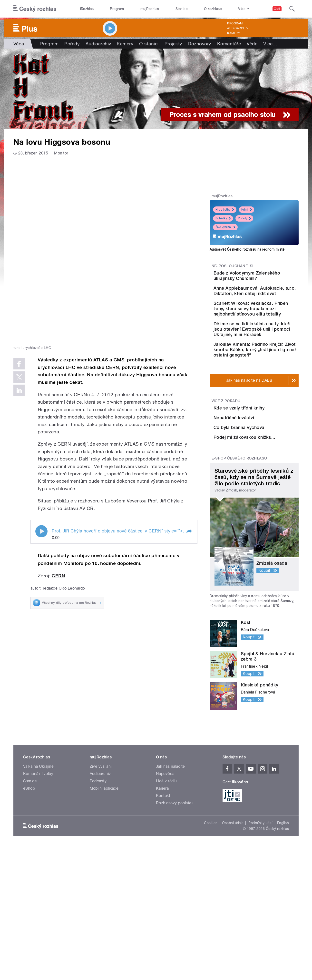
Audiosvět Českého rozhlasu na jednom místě (247, 249)
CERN (58, 392)
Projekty (173, 44)
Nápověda (165, 859)
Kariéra (162, 873)
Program (117, 9)
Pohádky (223, 218)
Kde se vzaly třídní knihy (266, 443)
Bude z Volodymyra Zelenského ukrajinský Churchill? (264, 278)
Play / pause (41, 347)
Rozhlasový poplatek (175, 888)
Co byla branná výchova (266, 488)
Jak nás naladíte (171, 852)
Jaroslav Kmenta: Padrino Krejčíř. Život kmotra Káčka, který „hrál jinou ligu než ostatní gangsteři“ (268, 382)
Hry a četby (225, 210)
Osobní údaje (233, 908)
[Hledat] (292, 9)
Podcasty (98, 866)
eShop (29, 873)
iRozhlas (87, 9)
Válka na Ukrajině (38, 852)
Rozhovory (200, 44)
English (283, 908)
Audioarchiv (238, 28)
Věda (19, 44)
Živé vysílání (225, 227)
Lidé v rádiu (166, 866)
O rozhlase (213, 9)
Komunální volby (38, 859)
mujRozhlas (150, 9)
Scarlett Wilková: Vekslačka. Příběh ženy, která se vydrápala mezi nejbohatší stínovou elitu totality (267, 328)
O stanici (149, 44)
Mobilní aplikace (104, 873)
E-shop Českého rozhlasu (239, 543)
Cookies (211, 908)
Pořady (72, 44)
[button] (189, 347)
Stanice (182, 9)
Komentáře (229, 44)
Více (270, 44)
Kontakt (163, 881)
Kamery (234, 33)
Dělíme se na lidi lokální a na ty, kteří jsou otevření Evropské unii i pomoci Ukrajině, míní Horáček (268, 356)
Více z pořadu (226, 436)
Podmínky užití (260, 908)
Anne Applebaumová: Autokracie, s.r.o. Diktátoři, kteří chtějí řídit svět (269, 301)
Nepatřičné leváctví (261, 465)
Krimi (247, 210)
